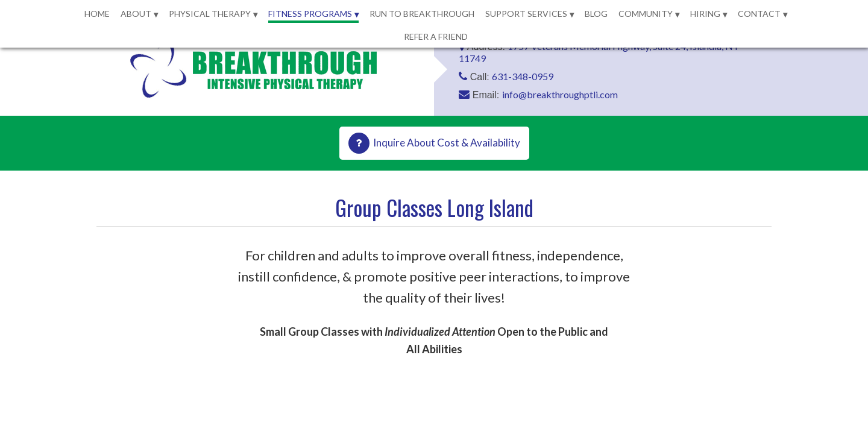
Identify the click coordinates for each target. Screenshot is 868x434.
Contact (759, 14)
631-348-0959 (523, 76)
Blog (596, 14)
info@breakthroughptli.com (560, 94)
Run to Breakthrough (422, 14)
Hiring (705, 14)
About (136, 14)
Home (97, 14)
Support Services (526, 14)
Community (646, 14)
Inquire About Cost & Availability (447, 143)
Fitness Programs (310, 14)
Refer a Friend (436, 36)
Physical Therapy (210, 14)
